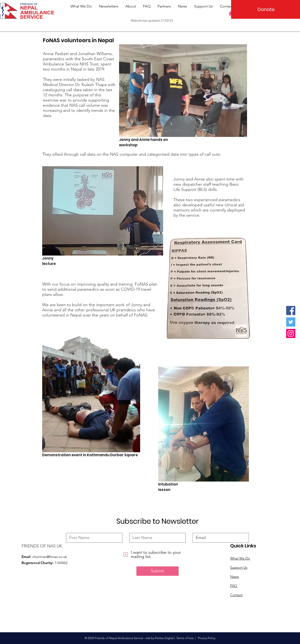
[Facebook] (291, 311)
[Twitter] (291, 322)
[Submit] (157, 571)
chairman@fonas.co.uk (50, 557)
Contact (236, 595)
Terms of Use (185, 638)
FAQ (234, 586)
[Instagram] (291, 333)
